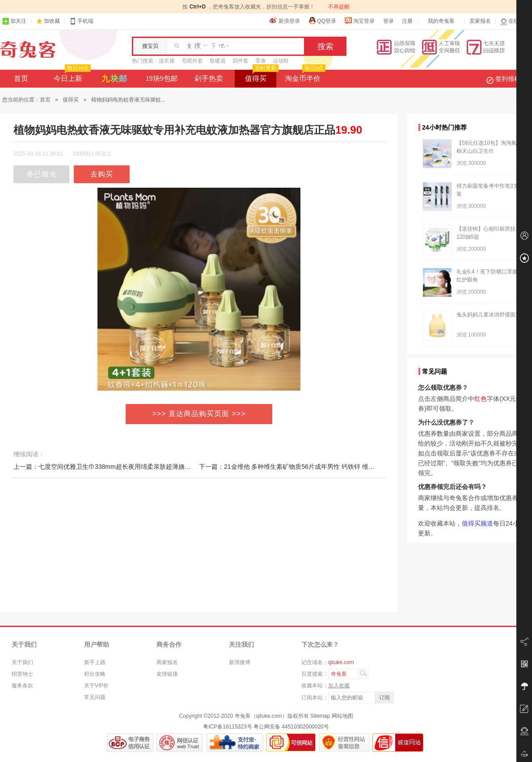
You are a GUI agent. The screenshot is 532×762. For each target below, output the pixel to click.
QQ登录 (322, 21)
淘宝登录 (359, 21)
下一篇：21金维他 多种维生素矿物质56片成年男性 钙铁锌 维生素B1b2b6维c (305, 467)
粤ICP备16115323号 (227, 727)
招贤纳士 (22, 674)
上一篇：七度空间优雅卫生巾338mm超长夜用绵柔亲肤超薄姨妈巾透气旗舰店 (121, 467)
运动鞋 (281, 61)
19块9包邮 (162, 78)
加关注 (14, 21)
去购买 (102, 174)
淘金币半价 (304, 76)
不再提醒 (339, 7)
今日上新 (71, 76)
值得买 (261, 76)
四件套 (241, 61)
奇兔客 (28, 50)
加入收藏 (339, 686)
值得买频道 (477, 523)
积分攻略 (95, 674)
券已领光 (42, 174)
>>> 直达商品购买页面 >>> (199, 414)
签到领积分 (508, 79)
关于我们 (22, 662)
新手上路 (95, 662)
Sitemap (320, 716)
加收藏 (52, 21)
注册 (407, 21)
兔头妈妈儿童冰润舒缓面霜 (489, 315)
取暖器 (218, 61)
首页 (21, 78)
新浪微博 (240, 662)
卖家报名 (480, 21)
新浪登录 (285, 21)
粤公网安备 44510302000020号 (291, 727)
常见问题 (95, 697)
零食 (261, 61)
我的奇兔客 (441, 21)
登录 (388, 21)
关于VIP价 (96, 686)
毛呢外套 (192, 61)
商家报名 (167, 662)
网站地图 (342, 716)
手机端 (81, 21)
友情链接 (167, 674)
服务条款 (22, 686)
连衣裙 (167, 61)
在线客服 (515, 21)
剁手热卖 (209, 78)
